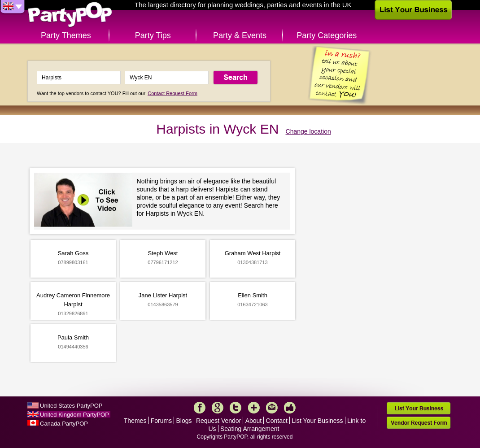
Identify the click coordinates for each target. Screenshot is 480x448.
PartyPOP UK (70, 15)
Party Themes (66, 35)
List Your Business (317, 421)
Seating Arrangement (250, 429)
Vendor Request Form (419, 423)
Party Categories (327, 35)
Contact (277, 421)
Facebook (200, 408)
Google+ (218, 408)
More (254, 408)
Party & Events (240, 35)
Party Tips (153, 35)
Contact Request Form (172, 93)
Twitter (236, 408)
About (254, 421)
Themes (135, 421)
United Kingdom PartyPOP (74, 415)
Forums (161, 421)
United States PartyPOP (71, 406)
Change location (308, 131)
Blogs (184, 421)
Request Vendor (218, 421)
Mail (272, 408)
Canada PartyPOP (64, 424)
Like (290, 408)
